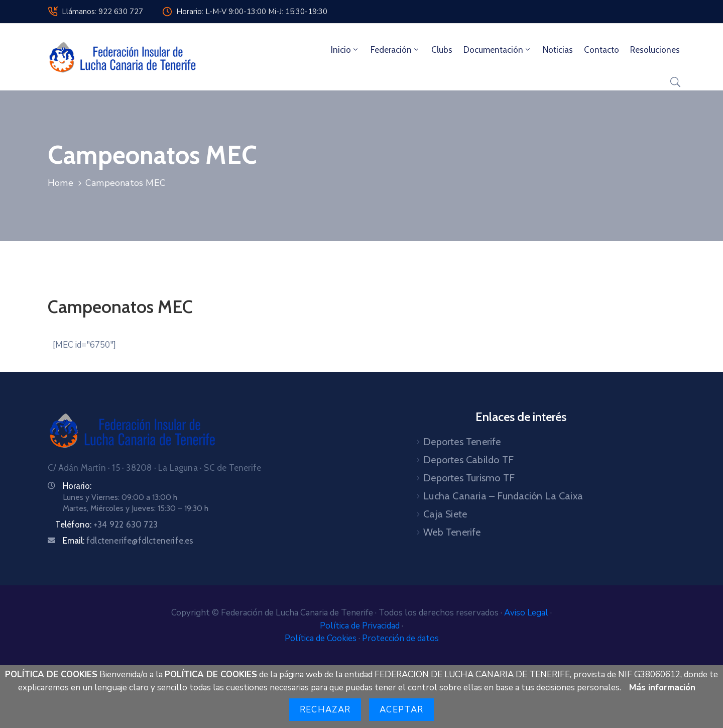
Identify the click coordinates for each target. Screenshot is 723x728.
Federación (395, 50)
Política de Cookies (322, 638)
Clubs (442, 50)
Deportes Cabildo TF (468, 460)
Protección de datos (400, 638)
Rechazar (325, 710)
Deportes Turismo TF (469, 478)
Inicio (345, 50)
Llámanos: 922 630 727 (102, 12)
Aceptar (401, 710)
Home (61, 183)
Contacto (601, 50)
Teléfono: (106, 525)
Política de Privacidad (361, 626)
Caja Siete (445, 514)
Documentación (498, 50)
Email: (128, 541)
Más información (662, 688)
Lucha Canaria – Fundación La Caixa (503, 496)
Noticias (558, 50)
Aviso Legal (527, 613)
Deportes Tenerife (462, 442)
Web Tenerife (452, 532)
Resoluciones (655, 50)
